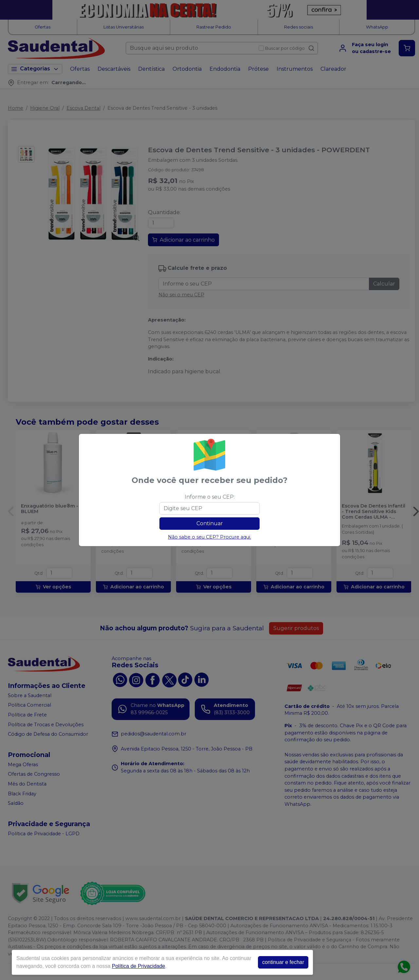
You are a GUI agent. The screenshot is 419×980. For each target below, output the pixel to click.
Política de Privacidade (139, 966)
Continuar (210, 523)
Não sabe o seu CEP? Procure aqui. (209, 537)
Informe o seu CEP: (210, 497)
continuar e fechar (283, 962)
